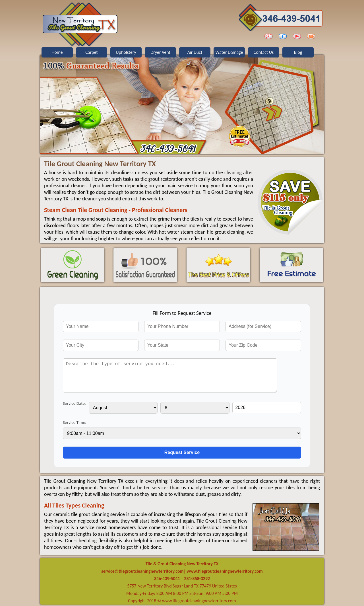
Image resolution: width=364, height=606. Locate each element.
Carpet (91, 52)
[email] (142, 571)
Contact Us (264, 52)
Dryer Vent (160, 52)
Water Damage (229, 52)
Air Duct (195, 52)
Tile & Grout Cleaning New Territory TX (182, 564)
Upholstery (126, 52)
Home (57, 52)
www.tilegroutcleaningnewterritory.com (224, 571)
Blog (298, 52)
